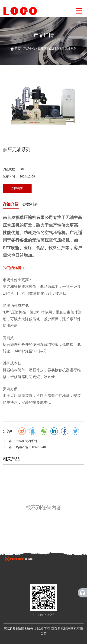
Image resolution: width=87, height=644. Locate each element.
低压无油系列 (47, 49)
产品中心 (29, 49)
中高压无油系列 (26, 441)
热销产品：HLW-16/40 (31, 447)
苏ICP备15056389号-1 (20, 629)
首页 (18, 49)
